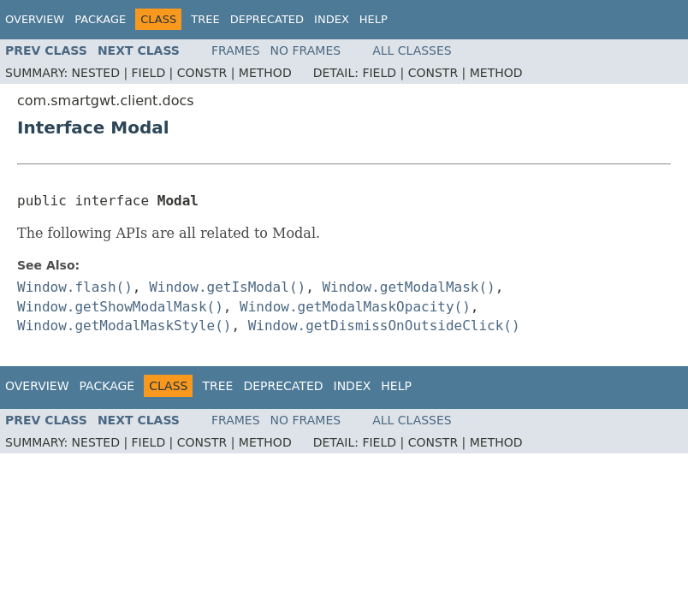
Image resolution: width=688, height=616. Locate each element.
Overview (35, 19)
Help (374, 19)
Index (332, 19)
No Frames (306, 50)
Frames (236, 50)
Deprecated (267, 19)
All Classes (412, 50)
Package (100, 19)
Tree (205, 19)
